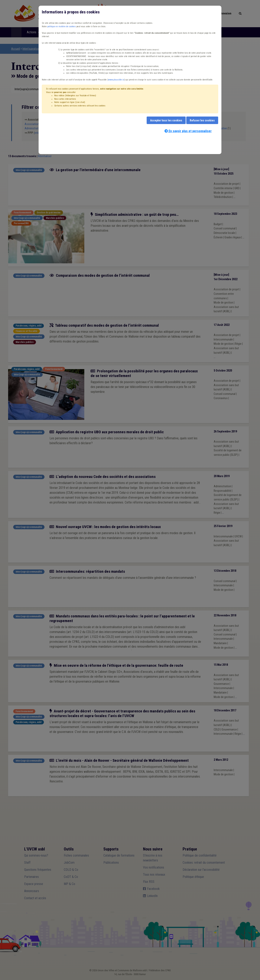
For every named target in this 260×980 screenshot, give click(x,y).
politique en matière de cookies (62, 26)
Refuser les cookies (202, 120)
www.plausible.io (116, 80)
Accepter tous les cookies (166, 120)
